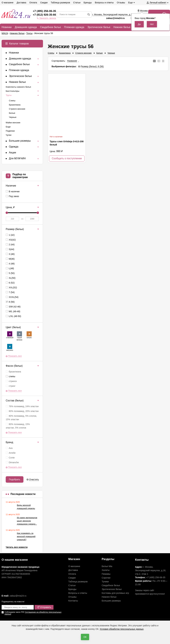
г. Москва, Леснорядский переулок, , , (120, 14)
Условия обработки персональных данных (122, 629)
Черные (111, 53)
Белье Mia (107, 566)
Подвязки (10, 131)
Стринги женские (83, 53)
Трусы (9, 95)
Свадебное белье (111, 585)
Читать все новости (17, 547)
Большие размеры (111, 601)
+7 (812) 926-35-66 (44, 15)
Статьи (72, 585)
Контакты (73, 601)
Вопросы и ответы (78, 593)
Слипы (51, 53)
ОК (85, 637)
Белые (100, 53)
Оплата (72, 574)
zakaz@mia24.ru (116, 18)
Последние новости (23, 494)
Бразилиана (65, 53)
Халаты (106, 570)
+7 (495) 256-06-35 (44, 11)
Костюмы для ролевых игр (115, 593)
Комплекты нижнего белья (18, 87)
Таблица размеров (78, 582)
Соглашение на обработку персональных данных (33, 613)
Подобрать (15, 479)
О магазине (74, 566)
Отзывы (72, 597)
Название (72, 61)
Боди (8, 127)
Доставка (73, 570)
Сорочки (106, 578)
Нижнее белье (109, 597)
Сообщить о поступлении (67, 158)
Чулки (9, 135)
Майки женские (13, 123)
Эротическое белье (112, 589)
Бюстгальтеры (12, 91)
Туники (105, 582)
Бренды (72, 589)
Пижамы (106, 574)
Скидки (72, 578)
